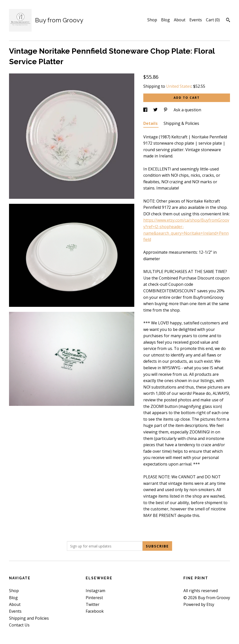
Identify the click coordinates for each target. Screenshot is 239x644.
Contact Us (19, 625)
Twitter (93, 604)
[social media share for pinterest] (166, 110)
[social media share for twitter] (156, 110)
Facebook (95, 611)
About (180, 20)
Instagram (95, 591)
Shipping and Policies (29, 618)
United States (179, 86)
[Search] (228, 21)
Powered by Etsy (199, 604)
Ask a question (187, 110)
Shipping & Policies (181, 123)
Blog (165, 20)
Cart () (213, 20)
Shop (152, 20)
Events (196, 20)
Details (151, 123)
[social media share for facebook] (146, 110)
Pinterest (94, 598)
